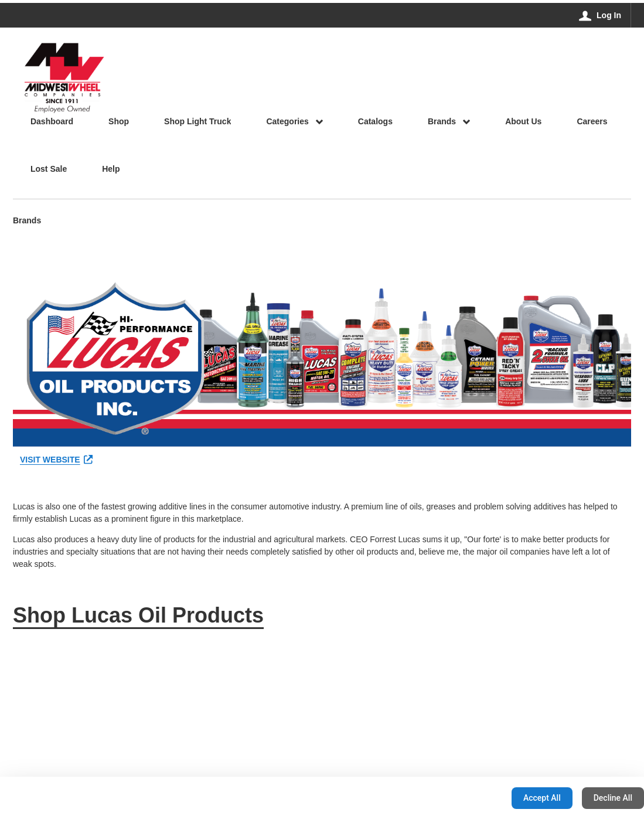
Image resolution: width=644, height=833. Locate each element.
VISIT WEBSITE (56, 460)
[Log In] (600, 15)
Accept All (542, 798)
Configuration (466, 798)
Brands (27, 221)
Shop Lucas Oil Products (138, 615)
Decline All (613, 798)
